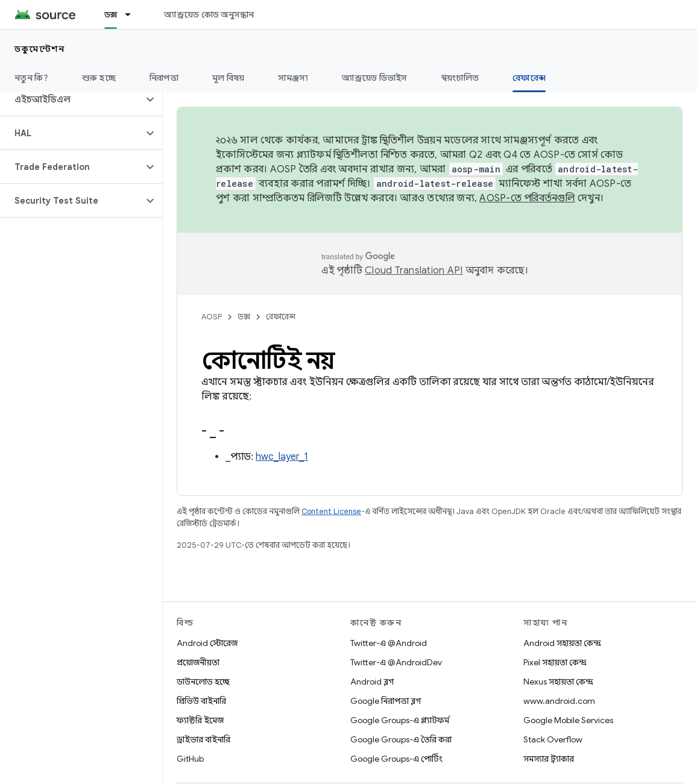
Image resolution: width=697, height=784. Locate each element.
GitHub (190, 759)
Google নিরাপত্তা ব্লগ (386, 701)
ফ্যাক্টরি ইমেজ (200, 720)
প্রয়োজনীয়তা (198, 662)
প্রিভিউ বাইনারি (201, 701)
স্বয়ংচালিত (460, 78)
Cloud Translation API (414, 271)
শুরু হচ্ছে (99, 78)
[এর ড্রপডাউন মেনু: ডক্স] (133, 14)
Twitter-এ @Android (389, 643)
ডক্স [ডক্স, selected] (111, 14)
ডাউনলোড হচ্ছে (203, 682)
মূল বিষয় (229, 78)
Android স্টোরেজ (207, 643)
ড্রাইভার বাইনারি (203, 739)
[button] (71, 99)
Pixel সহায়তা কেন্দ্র (555, 662)
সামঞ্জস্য (293, 78)
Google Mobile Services (568, 720)
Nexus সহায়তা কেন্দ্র (558, 682)
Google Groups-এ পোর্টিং (396, 759)
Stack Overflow (553, 739)
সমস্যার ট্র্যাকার (549, 759)
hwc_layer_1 (282, 457)
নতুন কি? (31, 78)
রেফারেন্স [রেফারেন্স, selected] (529, 78)
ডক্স (244, 317)
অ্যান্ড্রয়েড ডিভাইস (374, 78)
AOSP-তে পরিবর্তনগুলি (527, 198)
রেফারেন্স (281, 317)
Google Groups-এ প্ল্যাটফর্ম (400, 720)
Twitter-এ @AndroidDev (396, 662)
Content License (331, 511)
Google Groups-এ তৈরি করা (401, 739)
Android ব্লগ (372, 682)
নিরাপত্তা (164, 78)
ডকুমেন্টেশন (39, 49)
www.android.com (559, 701)
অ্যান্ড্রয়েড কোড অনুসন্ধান (209, 14)
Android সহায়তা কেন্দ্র (562, 643)
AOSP (212, 317)
